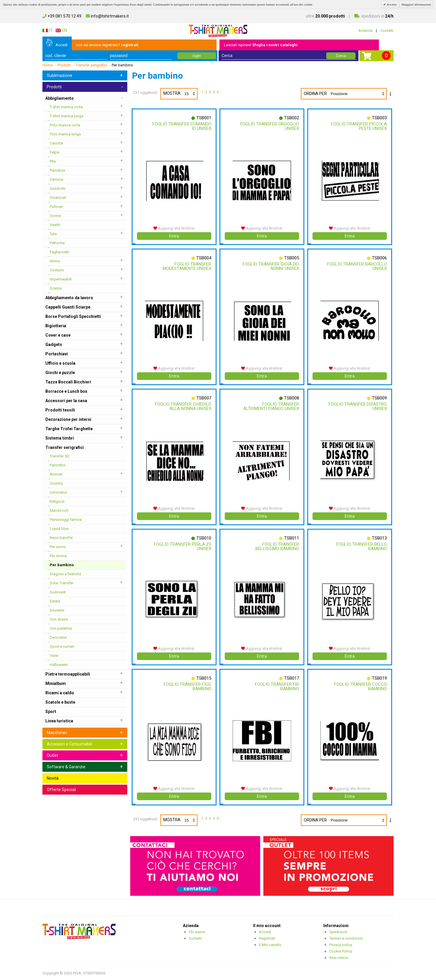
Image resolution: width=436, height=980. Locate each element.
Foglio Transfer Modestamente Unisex (187, 266)
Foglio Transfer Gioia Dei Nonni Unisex (271, 266)
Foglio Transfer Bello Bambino (361, 546)
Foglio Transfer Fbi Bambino (277, 687)
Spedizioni (338, 932)
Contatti (387, 31)
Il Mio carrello (270, 945)
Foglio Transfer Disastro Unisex (357, 406)
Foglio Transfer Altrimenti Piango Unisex (271, 406)
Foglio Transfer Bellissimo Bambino (277, 546)
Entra (174, 236)
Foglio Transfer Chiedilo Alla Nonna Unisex (183, 406)
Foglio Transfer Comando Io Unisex (182, 126)
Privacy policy (341, 945)
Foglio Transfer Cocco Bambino (360, 687)
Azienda (365, 31)
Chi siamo (197, 932)
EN (61, 30)
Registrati (267, 938)
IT (48, 30)
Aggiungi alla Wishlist (174, 228)
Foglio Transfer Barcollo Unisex (368, 266)
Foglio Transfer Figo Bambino (187, 687)
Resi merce (339, 958)
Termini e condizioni (346, 938)
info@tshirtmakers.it (107, 16)
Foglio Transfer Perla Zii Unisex (182, 546)
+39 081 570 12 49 (62, 16)
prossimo (221, 93)
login (196, 56)
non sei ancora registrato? (107, 45)
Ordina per (315, 94)
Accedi (62, 45)
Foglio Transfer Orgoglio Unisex (269, 126)
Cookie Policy (341, 951)
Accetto (391, 4)
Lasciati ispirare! (261, 45)
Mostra (180, 94)
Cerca (341, 56)
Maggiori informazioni (416, 4)
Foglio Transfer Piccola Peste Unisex (359, 126)
